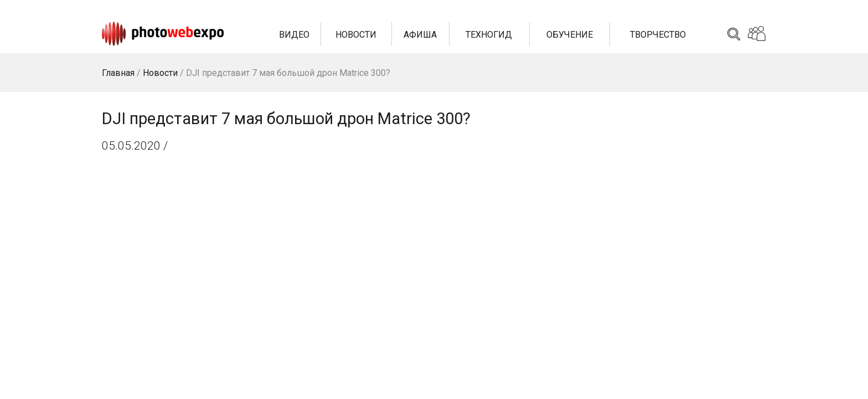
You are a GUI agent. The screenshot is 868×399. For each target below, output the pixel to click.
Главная (118, 73)
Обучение (570, 35)
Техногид (489, 35)
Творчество (658, 35)
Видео (294, 35)
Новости (356, 35)
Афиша (420, 35)
